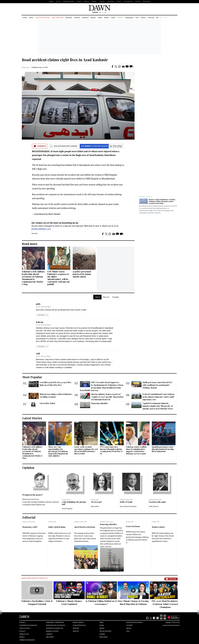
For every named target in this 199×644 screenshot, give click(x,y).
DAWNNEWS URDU (69, 2)
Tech (137, 18)
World (107, 18)
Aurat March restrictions (85, 527)
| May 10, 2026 (99, 13)
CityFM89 (102, 2)
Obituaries (146, 2)
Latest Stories (32, 418)
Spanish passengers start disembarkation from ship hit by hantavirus (163, 449)
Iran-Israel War (58, 18)
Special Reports (105, 631)
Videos (143, 18)
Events (119, 2)
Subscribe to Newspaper (55, 622)
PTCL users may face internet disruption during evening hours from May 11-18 (112, 450)
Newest (106, 297)
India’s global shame (57, 527)
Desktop (76, 631)
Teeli (128, 631)
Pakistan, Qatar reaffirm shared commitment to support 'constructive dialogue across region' (136, 450)
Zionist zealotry (158, 527)
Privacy (22, 637)
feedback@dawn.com (41, 229)
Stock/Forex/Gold (79, 625)
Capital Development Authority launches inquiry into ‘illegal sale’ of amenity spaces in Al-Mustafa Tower (158, 406)
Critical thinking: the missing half (74, 503)
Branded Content (145, 197)
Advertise (111, 2)
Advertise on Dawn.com (55, 628)
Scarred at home (133, 526)
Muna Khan (95, 506)
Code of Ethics (25, 628)
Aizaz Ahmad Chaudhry (128, 506)
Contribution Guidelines (28, 625)
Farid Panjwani (67, 509)
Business (85, 18)
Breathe (120, 18)
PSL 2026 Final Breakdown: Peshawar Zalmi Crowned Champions (165, 604)
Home (25, 18)
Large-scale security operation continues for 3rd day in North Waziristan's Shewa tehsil (86, 450)
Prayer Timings (78, 622)
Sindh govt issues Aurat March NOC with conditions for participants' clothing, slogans (157, 385)
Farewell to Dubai (47, 403)
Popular (151, 18)
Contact (22, 622)
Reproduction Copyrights (56, 625)
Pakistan (69, 18)
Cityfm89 (129, 625)
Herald (86, 2)
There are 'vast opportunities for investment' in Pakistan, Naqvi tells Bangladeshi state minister (58, 451)
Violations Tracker (43, 18)
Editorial (29, 517)
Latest (31, 18)
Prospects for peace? (33, 495)
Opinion (77, 18)
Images (79, 2)
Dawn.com (25, 67)
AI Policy (22, 631)
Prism (100, 18)
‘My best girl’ (96, 502)
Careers (138, 2)
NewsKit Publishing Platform (171, 625)
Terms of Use (24, 634)
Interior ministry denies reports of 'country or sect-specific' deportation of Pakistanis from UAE (107, 397)
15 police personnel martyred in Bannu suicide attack (82, 274)
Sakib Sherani (154, 506)
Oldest (97, 297)
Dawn (101, 622)
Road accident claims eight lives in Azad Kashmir (65, 60)
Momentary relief (30, 527)
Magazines (129, 18)
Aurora (94, 2)
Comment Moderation (27, 640)
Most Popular (32, 377)
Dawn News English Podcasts (35, 578)
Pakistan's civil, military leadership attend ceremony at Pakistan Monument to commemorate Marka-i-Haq (33, 278)
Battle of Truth (126, 502)
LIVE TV (58, 2)
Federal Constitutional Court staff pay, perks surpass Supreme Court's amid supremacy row (159, 397)
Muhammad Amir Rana (31, 499)
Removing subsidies (100, 403)
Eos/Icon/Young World (134, 622)
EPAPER (51, 2)
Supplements (128, 2)
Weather (76, 628)
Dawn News (103, 637)
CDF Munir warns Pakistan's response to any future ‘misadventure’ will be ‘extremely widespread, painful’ (59, 278)
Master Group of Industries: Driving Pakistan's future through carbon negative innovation (162, 201)
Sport (113, 18)
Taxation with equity (157, 502)
